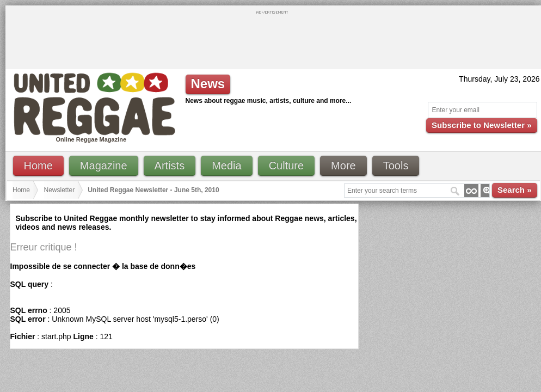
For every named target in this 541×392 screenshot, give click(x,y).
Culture (286, 166)
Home (38, 166)
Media (226, 166)
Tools (396, 166)
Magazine (104, 166)
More (343, 166)
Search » (515, 190)
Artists (170, 166)
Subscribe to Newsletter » (481, 125)
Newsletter (60, 190)
